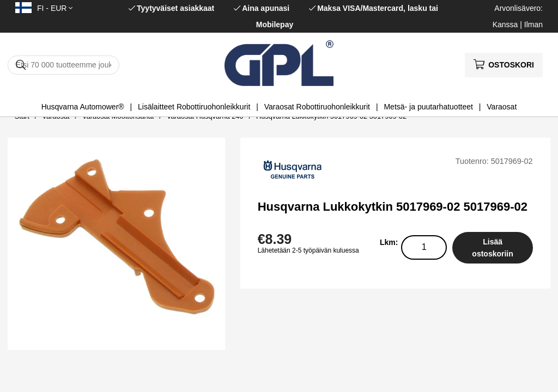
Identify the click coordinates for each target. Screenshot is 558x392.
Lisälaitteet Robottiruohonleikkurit (194, 107)
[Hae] (63, 65)
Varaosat (502, 107)
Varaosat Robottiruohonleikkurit (317, 107)
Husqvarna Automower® (83, 107)
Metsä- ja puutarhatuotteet (428, 107)
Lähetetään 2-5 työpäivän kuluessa (308, 250)
